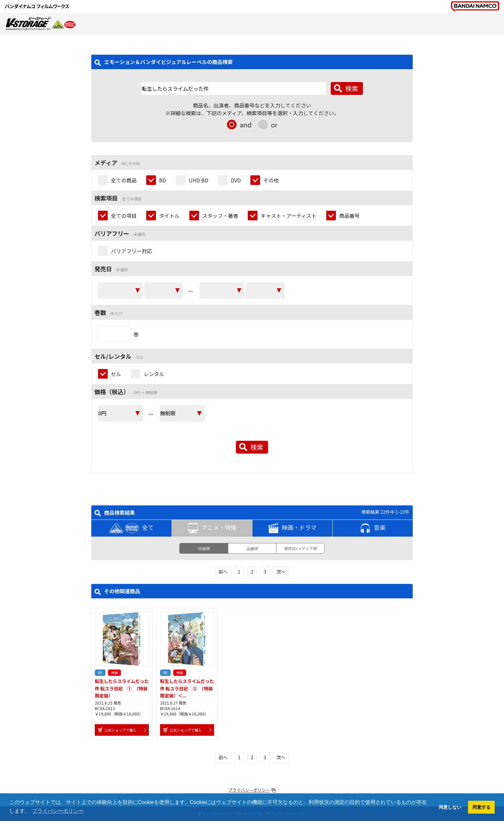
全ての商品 (124, 180)
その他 (271, 180)
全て (131, 528)
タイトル (169, 216)
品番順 (252, 548)
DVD (236, 180)
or (274, 125)
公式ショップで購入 (120, 730)
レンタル (154, 374)
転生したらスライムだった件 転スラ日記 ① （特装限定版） (122, 688)
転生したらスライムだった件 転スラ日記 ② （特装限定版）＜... (187, 688)
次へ (281, 572)
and (246, 125)
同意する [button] (482, 807)
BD (163, 180)
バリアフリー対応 (131, 251)
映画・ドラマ (292, 528)
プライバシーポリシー (249, 790)
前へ (223, 572)
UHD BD (198, 180)
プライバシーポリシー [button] (58, 811)
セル (116, 374)
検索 (352, 88)
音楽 (373, 528)
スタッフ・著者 (220, 216)
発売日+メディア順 (301, 548)
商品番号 (349, 216)
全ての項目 (124, 216)
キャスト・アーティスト (289, 216)
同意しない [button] (450, 807)
